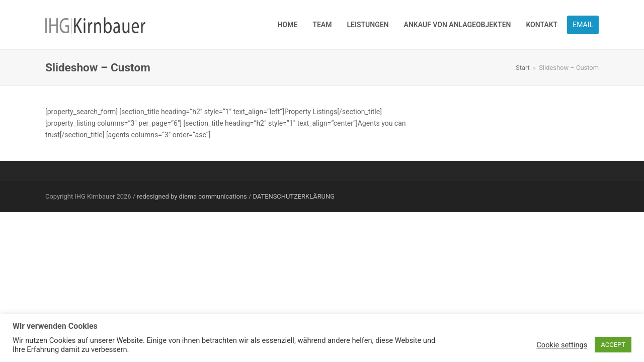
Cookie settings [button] (562, 345)
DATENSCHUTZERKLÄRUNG (294, 196)
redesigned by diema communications (192, 196)
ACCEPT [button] (613, 345)
